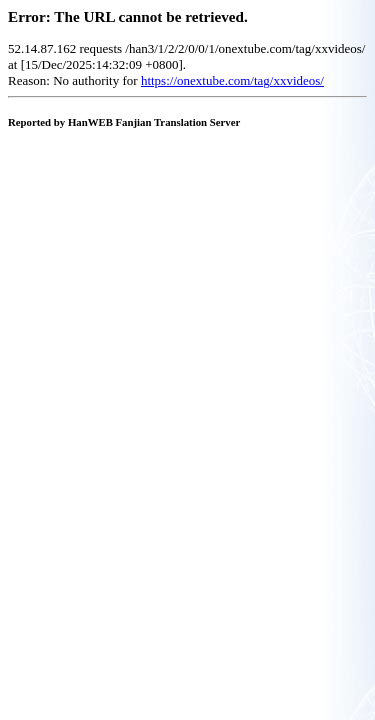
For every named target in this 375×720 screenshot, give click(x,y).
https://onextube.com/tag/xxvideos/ (232, 80)
